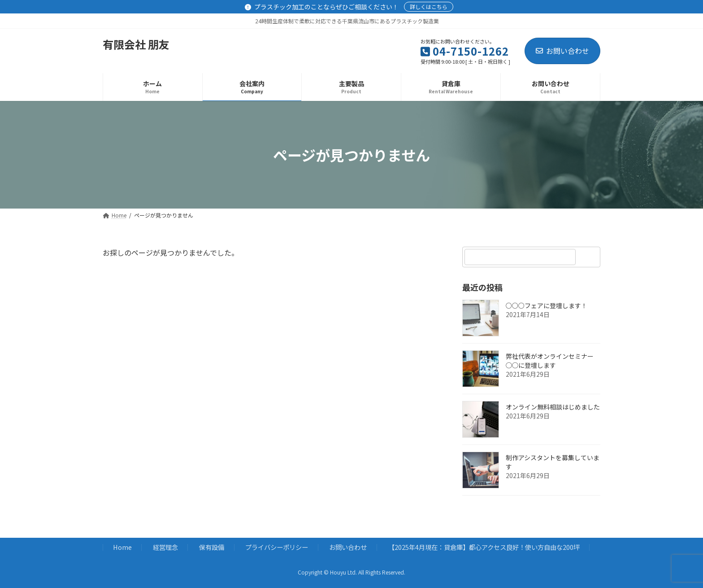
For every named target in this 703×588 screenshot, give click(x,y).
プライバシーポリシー (277, 547)
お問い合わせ (562, 51)
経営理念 (165, 547)
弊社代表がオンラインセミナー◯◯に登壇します (550, 361)
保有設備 (212, 547)
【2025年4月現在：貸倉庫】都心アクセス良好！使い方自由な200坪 (484, 547)
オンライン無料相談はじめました (553, 407)
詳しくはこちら (429, 7)
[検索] (589, 257)
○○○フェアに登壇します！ (547, 305)
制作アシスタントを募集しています (553, 462)
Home (122, 547)
